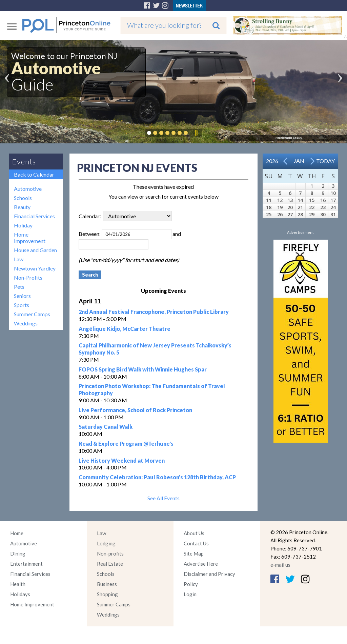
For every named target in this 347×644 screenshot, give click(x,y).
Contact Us (196, 543)
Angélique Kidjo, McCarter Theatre (125, 329)
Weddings (26, 323)
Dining (18, 554)
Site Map (194, 554)
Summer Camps (32, 314)
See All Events (164, 498)
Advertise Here (201, 564)
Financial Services (34, 216)
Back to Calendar (34, 174)
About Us (194, 533)
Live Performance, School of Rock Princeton (135, 410)
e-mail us (280, 565)
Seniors (22, 296)
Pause (196, 133)
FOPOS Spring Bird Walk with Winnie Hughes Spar (143, 369)
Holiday (23, 225)
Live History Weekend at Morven (122, 460)
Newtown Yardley (35, 268)
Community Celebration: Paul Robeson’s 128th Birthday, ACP (157, 477)
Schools (23, 198)
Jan (299, 160)
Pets (19, 287)
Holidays (20, 594)
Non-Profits (28, 277)
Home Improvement (30, 238)
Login (190, 594)
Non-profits (110, 554)
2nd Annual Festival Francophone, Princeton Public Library (154, 312)
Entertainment (26, 564)
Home (17, 533)
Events (24, 162)
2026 (272, 161)
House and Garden (35, 250)
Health (18, 584)
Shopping (107, 594)
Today (325, 161)
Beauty (22, 207)
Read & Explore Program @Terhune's (126, 444)
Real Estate (110, 564)
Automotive (28, 189)
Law (19, 259)
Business (107, 584)
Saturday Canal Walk (106, 427)
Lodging (106, 543)
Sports (22, 305)
